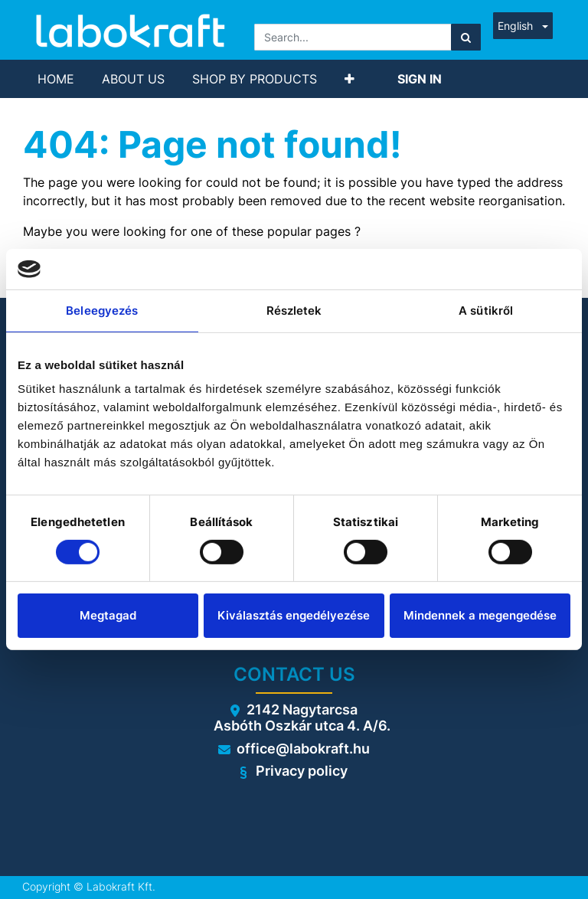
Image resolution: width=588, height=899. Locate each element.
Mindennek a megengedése (480, 615)
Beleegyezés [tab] (102, 310)
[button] (350, 79)
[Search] (466, 37)
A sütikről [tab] (486, 310)
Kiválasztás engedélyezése (294, 615)
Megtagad (108, 615)
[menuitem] (56, 79)
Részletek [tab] (294, 310)
